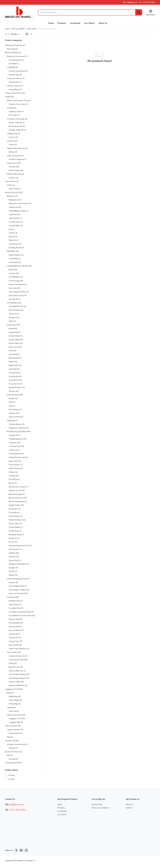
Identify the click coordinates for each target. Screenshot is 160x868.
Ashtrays (12, 167)
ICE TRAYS (13, 479)
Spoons (12, 391)
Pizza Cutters (14, 523)
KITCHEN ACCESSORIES (17, 431)
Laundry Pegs (14, 75)
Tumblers (12, 413)
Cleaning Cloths (15, 111)
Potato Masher (15, 527)
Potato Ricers (14, 531)
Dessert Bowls (14, 336)
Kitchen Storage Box (17, 284)
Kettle (11, 663)
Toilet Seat (13, 711)
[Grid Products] (27, 34)
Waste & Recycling (14, 174)
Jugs (11, 406)
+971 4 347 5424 (17, 810)
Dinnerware (11, 325)
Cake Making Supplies (18, 211)
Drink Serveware (13, 395)
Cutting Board (14, 454)
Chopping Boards (16, 439)
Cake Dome (13, 207)
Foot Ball (12, 759)
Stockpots (13, 317)
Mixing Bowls (14, 358)
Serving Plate (14, 626)
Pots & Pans (13, 244)
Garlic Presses (14, 468)
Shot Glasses (14, 409)
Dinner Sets (13, 347)
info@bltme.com (16, 804)
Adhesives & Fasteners (14, 45)
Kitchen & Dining (11, 192)
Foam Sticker (14, 733)
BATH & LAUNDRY (18, 29)
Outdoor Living (11, 740)
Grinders (12, 582)
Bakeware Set (14, 200)
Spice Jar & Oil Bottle (17, 593)
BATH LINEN (32, 29)
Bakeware (11, 196)
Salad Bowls (14, 365)
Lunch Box (13, 288)
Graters (12, 472)
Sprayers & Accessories (16, 744)
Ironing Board (14, 89)
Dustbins (12, 178)
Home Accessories (14, 156)
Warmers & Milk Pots (17, 685)
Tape (9, 737)
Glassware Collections (18, 428)
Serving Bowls (14, 623)
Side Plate (13, 369)
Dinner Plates (14, 343)
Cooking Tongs (15, 446)
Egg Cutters (14, 461)
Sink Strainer (14, 549)
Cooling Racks (15, 225)
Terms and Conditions (100, 808)
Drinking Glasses (15, 424)
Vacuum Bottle (14, 417)
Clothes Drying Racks (17, 71)
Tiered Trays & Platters (17, 649)
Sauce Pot (13, 314)
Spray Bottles (14, 82)
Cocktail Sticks (15, 222)
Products (62, 23)
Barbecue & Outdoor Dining (18, 100)
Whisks (12, 575)
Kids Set (12, 237)
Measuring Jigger (16, 494)
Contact (129, 808)
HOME (7, 97)
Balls (9, 755)
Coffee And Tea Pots (13, 93)
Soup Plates (13, 380)
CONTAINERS (14, 277)
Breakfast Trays (15, 601)
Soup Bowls (13, 376)
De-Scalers (13, 115)
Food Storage (14, 281)
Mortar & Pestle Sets (17, 501)
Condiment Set (15, 608)
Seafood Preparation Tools (19, 546)
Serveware (11, 597)
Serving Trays (14, 641)
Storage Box (14, 299)
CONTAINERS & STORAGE (17, 266)
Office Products (11, 726)
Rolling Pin (13, 538)
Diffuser (12, 152)
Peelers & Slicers (15, 520)
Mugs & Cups (14, 667)
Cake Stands (14, 218)
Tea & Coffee (12, 652)
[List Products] (31, 34)
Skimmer (12, 553)
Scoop (11, 542)
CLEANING (11, 67)
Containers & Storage (16, 119)
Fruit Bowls (13, 354)
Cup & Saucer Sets (16, 660)
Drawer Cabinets (15, 122)
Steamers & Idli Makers (18, 564)
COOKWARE (12, 303)
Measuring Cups (15, 490)
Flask (11, 402)
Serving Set (13, 637)
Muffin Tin (12, 240)
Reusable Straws (15, 534)
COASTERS (13, 259)
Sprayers (12, 748)
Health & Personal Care (16, 148)
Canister (12, 273)
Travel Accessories (14, 715)
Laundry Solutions (14, 86)
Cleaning (10, 108)
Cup (10, 229)
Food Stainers (14, 465)
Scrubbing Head (15, 60)
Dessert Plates (14, 340)
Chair (11, 144)
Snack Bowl (13, 373)
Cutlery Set (13, 450)
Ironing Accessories (15, 78)
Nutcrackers (14, 509)
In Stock (11, 775)
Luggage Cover (15, 718)
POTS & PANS (14, 310)
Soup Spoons (14, 384)
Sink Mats (13, 64)
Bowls (11, 328)
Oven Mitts (13, 512)
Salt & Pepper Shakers (18, 292)
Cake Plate (13, 214)
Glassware (11, 420)
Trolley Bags (13, 704)
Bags (9, 693)
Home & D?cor (11, 181)
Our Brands (75, 23)
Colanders (13, 443)
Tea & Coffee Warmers (18, 674)
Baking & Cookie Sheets (18, 203)
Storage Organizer (16, 130)
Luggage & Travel (12, 689)
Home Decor (12, 163)
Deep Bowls (13, 332)
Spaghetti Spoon (16, 387)
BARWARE (11, 251)
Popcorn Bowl (14, 619)
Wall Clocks (13, 189)
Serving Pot (13, 634)
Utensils (12, 571)
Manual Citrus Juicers (17, 487)
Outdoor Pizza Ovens (17, 104)
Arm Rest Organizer (16, 159)
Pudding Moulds (15, 247)
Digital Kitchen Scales (17, 457)
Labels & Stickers (14, 730)
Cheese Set (13, 435)
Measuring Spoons (16, 498)
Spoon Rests (14, 560)
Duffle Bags (13, 696)
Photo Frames (14, 170)
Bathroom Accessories (16, 56)
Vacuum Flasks (14, 682)
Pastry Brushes (15, 516)
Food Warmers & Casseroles (20, 615)
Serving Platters (15, 630)
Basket (11, 270)
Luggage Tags (14, 722)
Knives (11, 483)
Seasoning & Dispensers (16, 579)
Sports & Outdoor (12, 752)
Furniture (10, 141)
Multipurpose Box (16, 126)
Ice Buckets (13, 262)
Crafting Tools (12, 134)
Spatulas (12, 557)
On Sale (11, 779)
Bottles (12, 398)
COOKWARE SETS (16, 306)
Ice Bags (12, 476)
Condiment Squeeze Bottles (20, 612)
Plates (11, 362)
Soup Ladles (14, 645)
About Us (103, 23)
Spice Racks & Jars (16, 295)
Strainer (12, 568)
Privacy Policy (97, 804)
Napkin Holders (15, 505)
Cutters (12, 233)
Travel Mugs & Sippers (17, 678)
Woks (11, 321)
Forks (11, 351)
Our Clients (89, 23)
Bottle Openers (15, 255)
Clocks (10, 185)
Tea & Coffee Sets (16, 671)
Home (51, 23)
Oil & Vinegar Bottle (17, 586)
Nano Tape (11, 49)
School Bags (14, 700)
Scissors (12, 137)
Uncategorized (11, 763)
